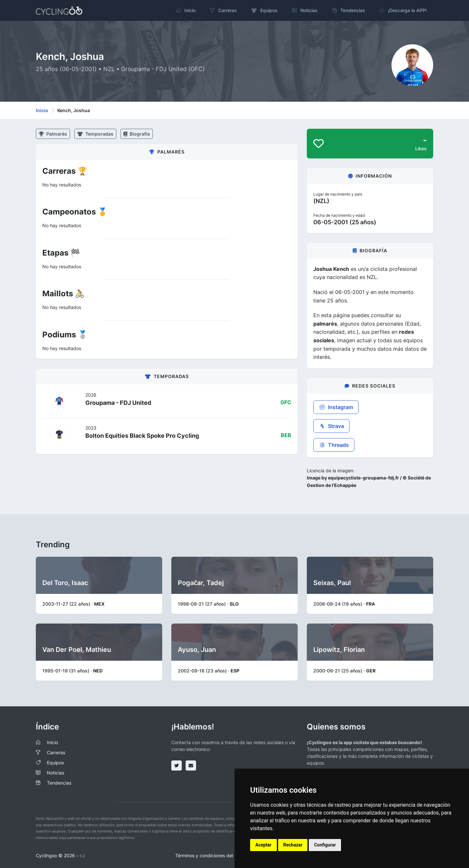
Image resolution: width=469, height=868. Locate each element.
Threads (334, 445)
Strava (331, 426)
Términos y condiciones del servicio (213, 855)
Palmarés (53, 134)
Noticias (56, 773)
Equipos (55, 763)
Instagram (336, 407)
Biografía (137, 134)
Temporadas (95, 134)
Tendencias (59, 783)
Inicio (42, 110)
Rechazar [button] (293, 845)
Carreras (56, 752)
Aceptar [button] (263, 845)
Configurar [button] (325, 845)
